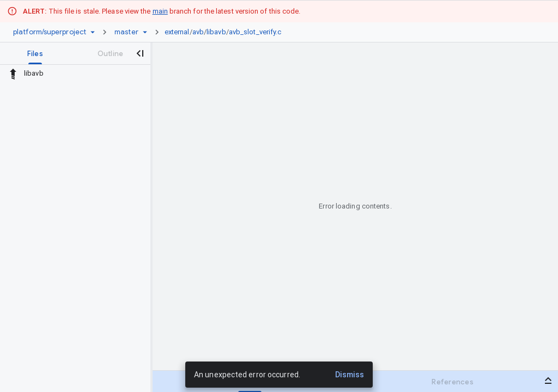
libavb (216, 32)
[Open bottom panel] (548, 381)
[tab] (35, 53)
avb (198, 32)
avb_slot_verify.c (255, 32)
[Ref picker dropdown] (145, 32)
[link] (226, 32)
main (160, 11)
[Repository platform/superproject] (50, 32)
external (177, 32)
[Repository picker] (93, 32)
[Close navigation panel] (139, 53)
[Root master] (126, 32)
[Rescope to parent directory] (13, 73)
